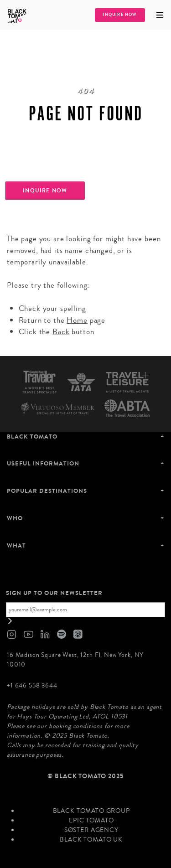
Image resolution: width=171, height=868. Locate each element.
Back (61, 332)
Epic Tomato (91, 821)
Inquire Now (119, 15)
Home (77, 320)
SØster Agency (91, 830)
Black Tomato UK (91, 840)
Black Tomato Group (91, 811)
